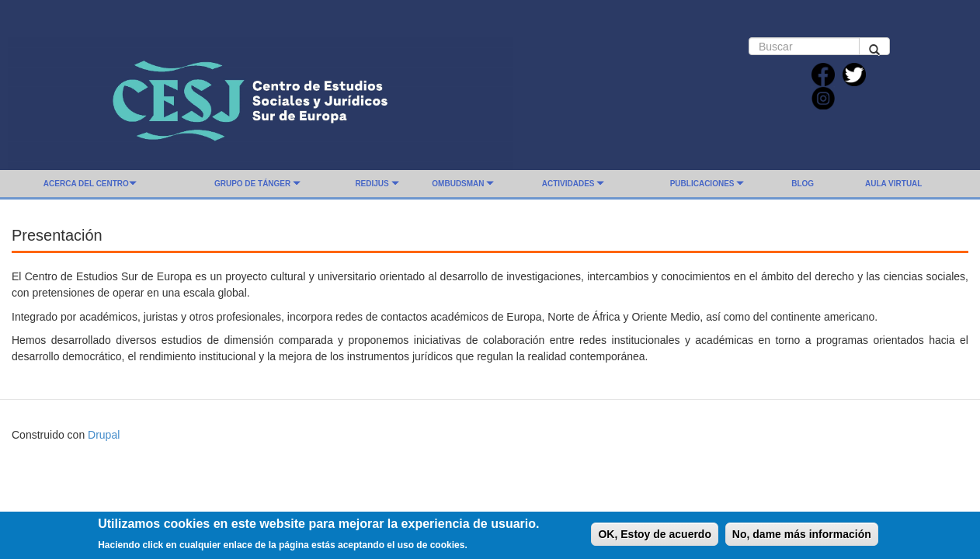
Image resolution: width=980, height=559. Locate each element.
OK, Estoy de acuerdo (654, 537)
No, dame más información (802, 537)
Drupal (104, 435)
